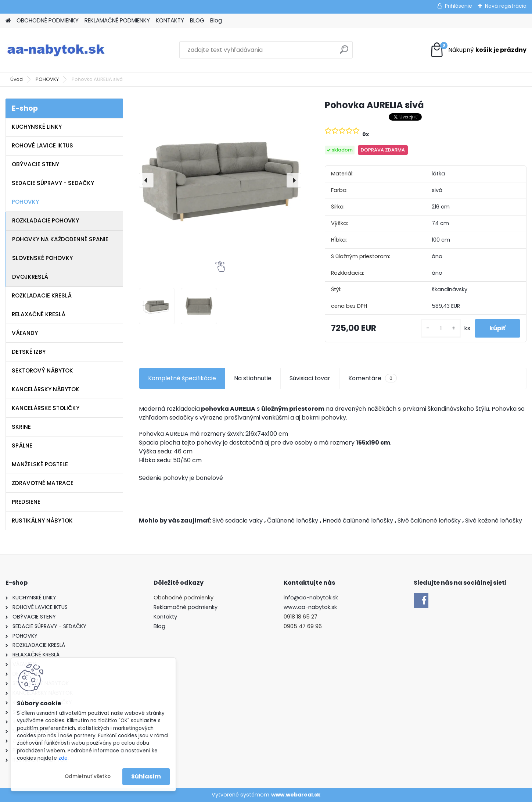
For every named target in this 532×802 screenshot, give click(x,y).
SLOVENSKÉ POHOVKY (42, 258)
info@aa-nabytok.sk (311, 598)
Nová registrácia (506, 6)
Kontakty (165, 617)
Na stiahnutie (253, 378)
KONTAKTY (170, 20)
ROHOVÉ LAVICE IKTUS (42, 145)
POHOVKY (47, 79)
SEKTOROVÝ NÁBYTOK (42, 370)
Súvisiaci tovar (310, 378)
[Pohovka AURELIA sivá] (220, 180)
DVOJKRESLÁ (30, 277)
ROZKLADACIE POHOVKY (46, 220)
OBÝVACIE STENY (35, 164)
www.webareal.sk (296, 795)
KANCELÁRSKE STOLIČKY (46, 408)
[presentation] (146, 180)
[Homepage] (8, 21)
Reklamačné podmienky (186, 607)
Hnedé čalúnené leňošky (359, 521)
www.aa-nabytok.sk (310, 607)
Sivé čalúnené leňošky (430, 521)
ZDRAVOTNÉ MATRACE (43, 483)
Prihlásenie (459, 6)
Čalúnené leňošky (293, 521)
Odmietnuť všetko (88, 776)
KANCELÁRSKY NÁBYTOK (46, 389)
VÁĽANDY (25, 333)
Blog (216, 20)
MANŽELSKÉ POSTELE (40, 464)
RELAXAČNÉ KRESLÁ (39, 314)
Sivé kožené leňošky (494, 521)
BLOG (197, 20)
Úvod (17, 79)
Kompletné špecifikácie (182, 378)
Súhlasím (146, 776)
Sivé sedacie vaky (238, 521)
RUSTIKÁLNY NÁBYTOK (42, 521)
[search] (344, 52)
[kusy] (441, 328)
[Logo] (56, 50)
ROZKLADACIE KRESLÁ (42, 295)
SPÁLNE (22, 445)
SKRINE (21, 427)
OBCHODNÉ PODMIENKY (48, 20)
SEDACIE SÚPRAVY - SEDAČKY (53, 183)
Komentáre (373, 378)
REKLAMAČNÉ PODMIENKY (117, 20)
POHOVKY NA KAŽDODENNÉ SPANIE (60, 239)
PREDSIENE (26, 502)
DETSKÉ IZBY (29, 352)
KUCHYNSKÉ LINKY (37, 127)
